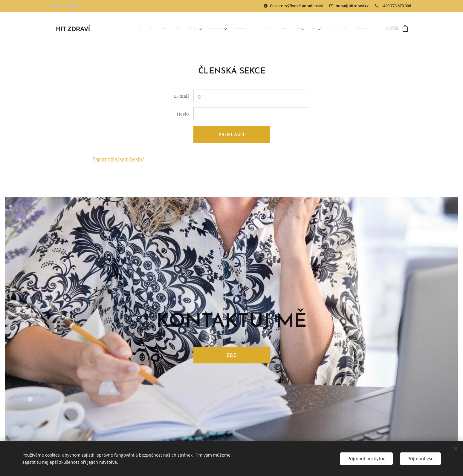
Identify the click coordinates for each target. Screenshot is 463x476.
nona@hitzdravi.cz (352, 6)
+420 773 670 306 (396, 6)
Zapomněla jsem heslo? (118, 159)
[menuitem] (223, 29)
